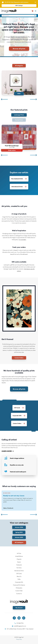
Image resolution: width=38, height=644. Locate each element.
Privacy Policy (19, 639)
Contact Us (19, 594)
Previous (5, 99)
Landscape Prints (19, 115)
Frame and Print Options (19, 585)
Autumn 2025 (19, 537)
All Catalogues (19, 542)
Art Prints (19, 553)
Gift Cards (19, 574)
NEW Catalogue (19, 6)
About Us (19, 576)
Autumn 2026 (19, 527)
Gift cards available (19, 262)
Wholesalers (19, 588)
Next (33, 99)
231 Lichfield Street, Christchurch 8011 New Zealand (19, 629)
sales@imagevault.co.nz (19, 626)
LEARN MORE (8, 451)
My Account (19, 608)
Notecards (19, 565)
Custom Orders (19, 358)
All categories (19, 66)
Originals (19, 559)
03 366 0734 (19, 623)
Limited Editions (19, 556)
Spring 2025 (19, 532)
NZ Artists (19, 568)
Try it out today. (22, 240)
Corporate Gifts (19, 582)
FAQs (19, 579)
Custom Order (19, 591)
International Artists (19, 571)
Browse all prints (19, 49)
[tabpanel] (19, 83)
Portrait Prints (19, 120)
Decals (19, 562)
